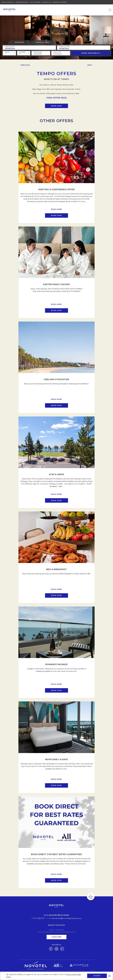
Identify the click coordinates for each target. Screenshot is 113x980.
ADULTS (7, 52)
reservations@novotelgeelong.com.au (66, 918)
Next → (91, 65)
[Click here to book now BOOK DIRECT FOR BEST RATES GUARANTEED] (56, 880)
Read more (56, 209)
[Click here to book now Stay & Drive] (56, 500)
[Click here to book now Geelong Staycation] (56, 405)
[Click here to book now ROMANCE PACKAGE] (56, 690)
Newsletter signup (56, 925)
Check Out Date (65, 47)
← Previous (24, 65)
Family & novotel (8, 2)
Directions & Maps (22, 2)
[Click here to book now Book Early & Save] (56, 785)
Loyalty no (57, 52)
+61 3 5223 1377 (39, 918)
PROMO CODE (38, 52)
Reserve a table (42, 42)
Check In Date (10, 47)
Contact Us (46, 2)
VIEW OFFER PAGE (56, 98)
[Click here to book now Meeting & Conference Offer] (56, 215)
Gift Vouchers (35, 2)
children (22, 52)
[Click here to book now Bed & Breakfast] (56, 595)
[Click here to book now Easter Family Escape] (56, 310)
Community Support (60, 2)
